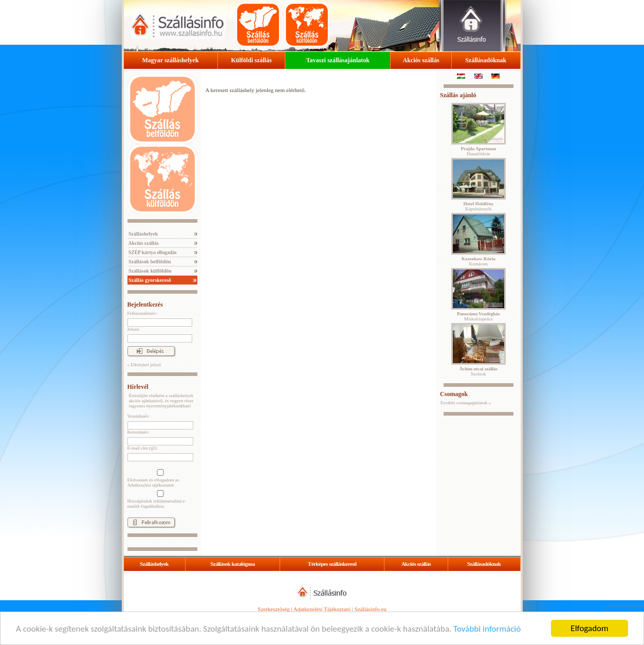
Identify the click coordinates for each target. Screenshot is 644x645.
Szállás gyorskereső (149, 280)
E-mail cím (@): (143, 448)
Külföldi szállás (252, 60)
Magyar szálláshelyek (171, 60)
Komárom (479, 261)
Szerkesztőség (273, 609)
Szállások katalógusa (233, 564)
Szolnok (479, 371)
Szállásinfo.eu (371, 609)
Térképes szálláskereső (332, 564)
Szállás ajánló (458, 95)
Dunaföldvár (479, 151)
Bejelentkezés (145, 304)
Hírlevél (138, 387)
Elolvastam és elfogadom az (159, 478)
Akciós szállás (421, 60)
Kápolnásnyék (478, 206)
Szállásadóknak (486, 60)
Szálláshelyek (143, 234)
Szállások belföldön (149, 262)
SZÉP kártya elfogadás (152, 252)
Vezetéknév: (139, 416)
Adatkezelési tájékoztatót (151, 485)
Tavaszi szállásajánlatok (338, 60)
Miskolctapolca (479, 316)
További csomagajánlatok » (465, 403)
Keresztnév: (139, 432)
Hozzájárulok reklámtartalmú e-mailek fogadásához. (159, 499)
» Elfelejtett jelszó (144, 365)
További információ (487, 629)
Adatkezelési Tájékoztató (322, 609)
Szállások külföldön (150, 271)
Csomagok (454, 394)
